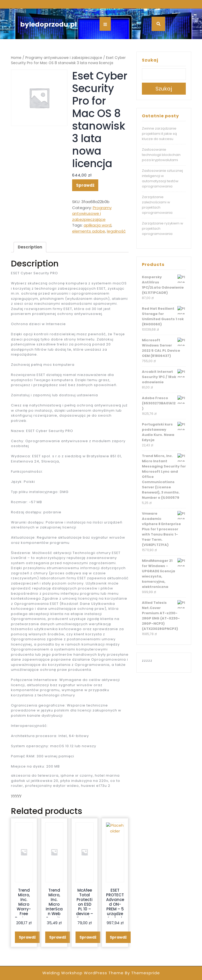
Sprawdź (85, 185)
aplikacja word (97, 225)
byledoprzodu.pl (48, 24)
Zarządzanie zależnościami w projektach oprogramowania (157, 205)
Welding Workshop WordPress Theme (83, 973)
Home (16, 58)
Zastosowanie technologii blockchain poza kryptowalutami (161, 155)
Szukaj (150, 60)
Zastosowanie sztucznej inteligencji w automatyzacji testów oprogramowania (162, 178)
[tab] (30, 247)
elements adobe (89, 231)
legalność (116, 231)
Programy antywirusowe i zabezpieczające (64, 58)
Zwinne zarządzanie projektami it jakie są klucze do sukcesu (159, 134)
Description (30, 247)
